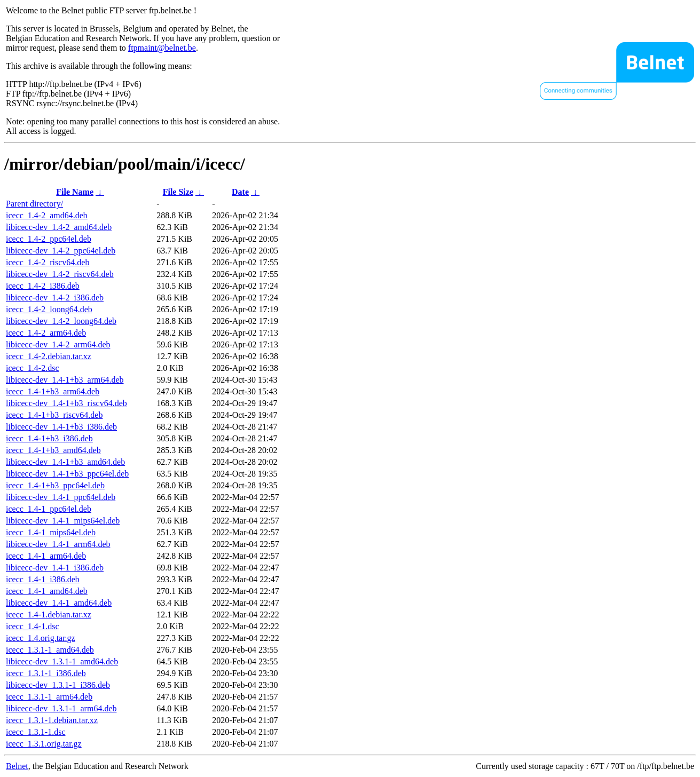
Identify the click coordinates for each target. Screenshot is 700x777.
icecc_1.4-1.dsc (33, 626)
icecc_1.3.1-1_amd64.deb (50, 650)
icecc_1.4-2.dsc (33, 368)
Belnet (17, 766)
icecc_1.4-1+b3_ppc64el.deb (55, 485)
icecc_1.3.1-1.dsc (36, 732)
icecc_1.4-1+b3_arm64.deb (53, 391)
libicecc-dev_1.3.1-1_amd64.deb (62, 661)
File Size (178, 192)
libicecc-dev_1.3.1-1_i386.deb (58, 685)
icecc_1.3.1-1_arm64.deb (49, 697)
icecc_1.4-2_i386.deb (43, 286)
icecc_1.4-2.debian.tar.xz (49, 356)
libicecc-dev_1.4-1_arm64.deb (58, 544)
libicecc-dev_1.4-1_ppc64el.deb (61, 497)
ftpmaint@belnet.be (162, 48)
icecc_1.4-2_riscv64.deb (48, 262)
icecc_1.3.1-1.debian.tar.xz (52, 720)
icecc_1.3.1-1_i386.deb (46, 673)
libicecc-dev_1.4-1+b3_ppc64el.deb (67, 474)
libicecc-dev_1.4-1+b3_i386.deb (61, 427)
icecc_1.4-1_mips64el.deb (51, 532)
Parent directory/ (34, 204)
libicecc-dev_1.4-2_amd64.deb (59, 227)
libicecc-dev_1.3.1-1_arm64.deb (61, 708)
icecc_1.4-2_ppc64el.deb (49, 239)
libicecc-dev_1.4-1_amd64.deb (59, 603)
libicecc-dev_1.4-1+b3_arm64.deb (65, 380)
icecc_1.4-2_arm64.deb (46, 333)
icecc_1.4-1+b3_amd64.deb (53, 450)
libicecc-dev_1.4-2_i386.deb (55, 298)
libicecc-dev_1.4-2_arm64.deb (58, 344)
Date (240, 192)
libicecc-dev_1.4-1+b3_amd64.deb (65, 462)
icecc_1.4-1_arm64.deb (46, 556)
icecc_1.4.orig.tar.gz (41, 638)
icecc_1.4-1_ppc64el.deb (49, 509)
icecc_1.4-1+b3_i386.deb (49, 438)
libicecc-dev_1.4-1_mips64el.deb (63, 521)
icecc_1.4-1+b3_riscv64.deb (54, 415)
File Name (75, 192)
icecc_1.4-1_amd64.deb (47, 591)
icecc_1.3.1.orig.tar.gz (44, 744)
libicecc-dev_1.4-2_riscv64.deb (60, 274)
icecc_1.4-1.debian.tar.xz (49, 615)
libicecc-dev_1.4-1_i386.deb (55, 568)
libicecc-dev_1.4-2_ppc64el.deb (61, 251)
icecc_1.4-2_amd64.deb (47, 215)
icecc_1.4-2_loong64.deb (49, 309)
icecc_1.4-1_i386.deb (43, 579)
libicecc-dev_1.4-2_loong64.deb (61, 321)
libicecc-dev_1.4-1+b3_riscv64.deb (66, 403)
